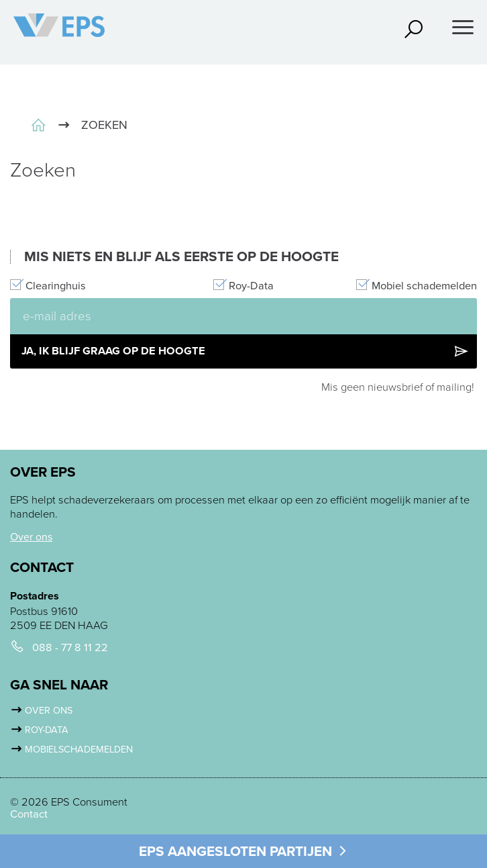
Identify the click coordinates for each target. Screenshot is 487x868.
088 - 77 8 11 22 (70, 647)
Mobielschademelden (79, 749)
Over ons (31, 537)
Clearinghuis (56, 286)
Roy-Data (251, 286)
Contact (29, 814)
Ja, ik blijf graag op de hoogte (246, 351)
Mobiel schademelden (424, 286)
